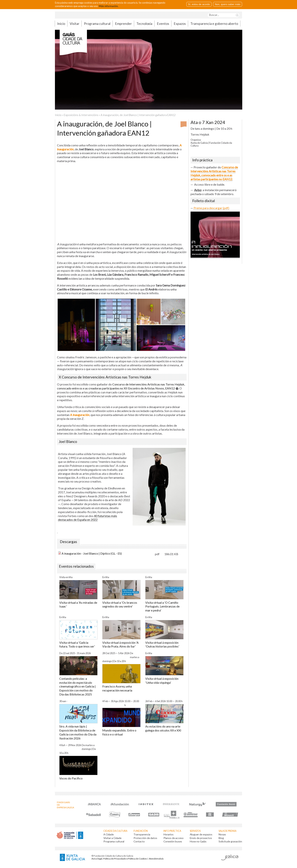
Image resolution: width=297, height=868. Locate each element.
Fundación (141, 831)
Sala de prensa (227, 831)
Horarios (168, 834)
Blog (221, 838)
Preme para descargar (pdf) (211, 208)
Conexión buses (173, 841)
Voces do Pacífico (71, 778)
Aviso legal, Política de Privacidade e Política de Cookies (119, 859)
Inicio (61, 24)
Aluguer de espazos (201, 834)
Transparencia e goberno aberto (214, 24)
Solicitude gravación (230, 841)
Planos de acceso (174, 838)
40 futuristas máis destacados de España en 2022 (88, 518)
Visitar (75, 24)
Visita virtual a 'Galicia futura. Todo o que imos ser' (77, 644)
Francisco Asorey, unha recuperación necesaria (117, 688)
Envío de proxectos (201, 838)
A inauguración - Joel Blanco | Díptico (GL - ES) (92, 553)
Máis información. (109, 6)
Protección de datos (145, 838)
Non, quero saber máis (228, 4)
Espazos (180, 24)
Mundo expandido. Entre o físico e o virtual (119, 732)
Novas (222, 834)
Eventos (163, 24)
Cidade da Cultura (115, 831)
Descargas (68, 542)
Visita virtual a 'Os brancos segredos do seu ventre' (120, 604)
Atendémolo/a (156, 859)
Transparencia (142, 834)
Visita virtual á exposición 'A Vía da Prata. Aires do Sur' (120, 644)
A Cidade (109, 834)
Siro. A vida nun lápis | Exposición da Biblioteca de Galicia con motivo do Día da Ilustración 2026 (78, 732)
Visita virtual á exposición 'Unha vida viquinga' (162, 680)
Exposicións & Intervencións (81, 115)
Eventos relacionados (76, 566)
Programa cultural (97, 24)
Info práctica (172, 831)
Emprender (123, 24)
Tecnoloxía (144, 24)
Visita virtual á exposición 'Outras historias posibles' (162, 644)
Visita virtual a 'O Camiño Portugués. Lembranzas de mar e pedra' (162, 606)
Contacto (139, 841)
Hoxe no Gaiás (198, 841)
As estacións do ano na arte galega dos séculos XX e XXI (163, 728)
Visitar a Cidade (112, 838)
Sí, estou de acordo (199, 4)
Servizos (195, 831)
